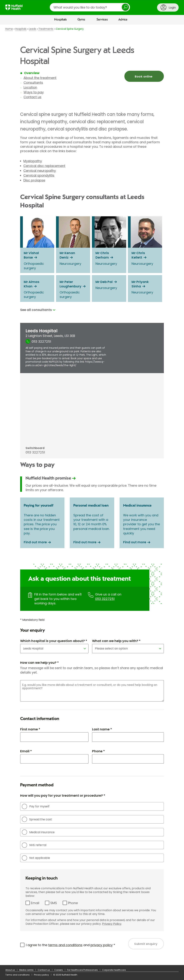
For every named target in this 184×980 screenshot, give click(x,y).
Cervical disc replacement (44, 166)
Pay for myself (36, 806)
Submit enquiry (146, 944)
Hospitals (61, 20)
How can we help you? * (39, 663)
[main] (92, 495)
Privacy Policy (112, 924)
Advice (123, 20)
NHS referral (34, 845)
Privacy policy (41, 975)
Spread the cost (37, 819)
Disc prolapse (34, 180)
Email (35, 903)
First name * (30, 729)
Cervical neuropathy (40, 171)
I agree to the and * (70, 945)
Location (30, 87)
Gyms (81, 20)
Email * (26, 751)
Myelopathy (33, 161)
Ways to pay (34, 92)
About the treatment (40, 78)
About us (10, 970)
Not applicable (36, 858)
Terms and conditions (17, 975)
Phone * (98, 751)
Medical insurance (38, 832)
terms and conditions (65, 945)
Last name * (102, 729)
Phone (73, 903)
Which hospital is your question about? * (54, 641)
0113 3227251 (105, 599)
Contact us (32, 97)
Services (102, 20)
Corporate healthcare (114, 970)
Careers (59, 970)
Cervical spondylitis (39, 175)
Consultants (33, 83)
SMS (54, 903)
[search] (90, 7)
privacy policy (102, 945)
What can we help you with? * (116, 641)
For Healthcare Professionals (82, 970)
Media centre (26, 970)
